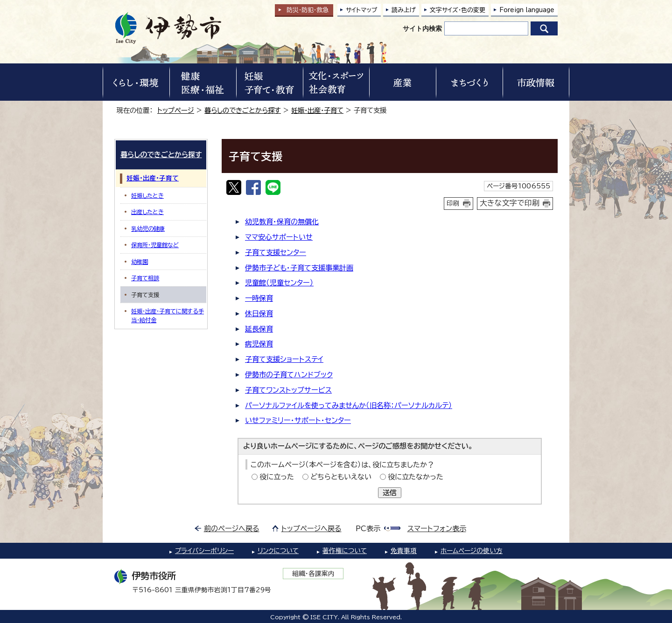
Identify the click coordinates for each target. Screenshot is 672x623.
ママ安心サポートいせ (279, 237)
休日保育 (259, 314)
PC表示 (368, 529)
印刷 (453, 203)
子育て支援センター (276, 253)
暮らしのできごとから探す (243, 110)
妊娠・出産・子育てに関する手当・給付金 (168, 315)
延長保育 (259, 329)
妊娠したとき (147, 195)
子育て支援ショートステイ (284, 359)
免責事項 (404, 551)
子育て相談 (145, 278)
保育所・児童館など (155, 245)
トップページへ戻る (311, 529)
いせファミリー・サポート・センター (298, 420)
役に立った (277, 477)
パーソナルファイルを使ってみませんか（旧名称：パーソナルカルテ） (349, 405)
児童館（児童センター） (279, 283)
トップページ (176, 110)
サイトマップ (362, 10)
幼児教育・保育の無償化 (282, 222)
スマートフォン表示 (437, 529)
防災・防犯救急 (308, 10)
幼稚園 (140, 262)
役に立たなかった (416, 477)
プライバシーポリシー (204, 551)
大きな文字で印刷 (510, 203)
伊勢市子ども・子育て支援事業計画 (299, 268)
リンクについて (278, 551)
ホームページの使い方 (472, 551)
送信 (390, 493)
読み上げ (404, 10)
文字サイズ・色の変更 (458, 10)
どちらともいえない (341, 477)
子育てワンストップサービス (288, 390)
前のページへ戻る (232, 529)
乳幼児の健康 (148, 228)
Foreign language (527, 10)
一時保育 (259, 298)
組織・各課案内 (313, 574)
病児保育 (259, 344)
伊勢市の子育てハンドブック (289, 375)
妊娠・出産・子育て (317, 110)
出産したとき (147, 212)
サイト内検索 (422, 28)
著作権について (345, 551)
